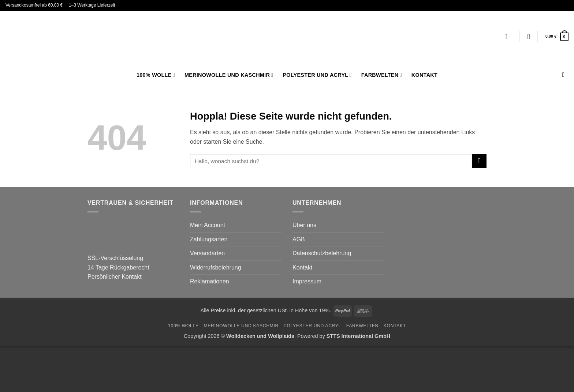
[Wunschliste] (529, 37)
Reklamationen (210, 281)
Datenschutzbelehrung (322, 253)
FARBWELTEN (382, 75)
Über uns (304, 225)
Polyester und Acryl (317, 75)
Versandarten (207, 253)
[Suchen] (565, 75)
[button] (557, 36)
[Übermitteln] (479, 161)
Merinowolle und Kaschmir (229, 75)
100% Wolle (156, 75)
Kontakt (424, 75)
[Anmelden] (508, 37)
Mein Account (208, 225)
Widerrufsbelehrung (216, 267)
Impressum (307, 281)
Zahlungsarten (209, 239)
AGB (299, 239)
